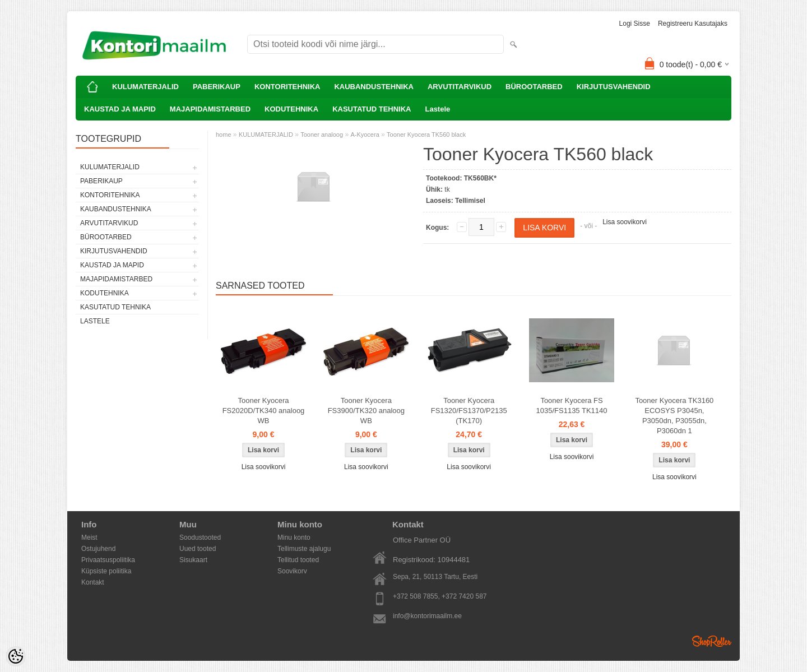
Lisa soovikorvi (625, 222)
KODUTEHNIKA (291, 109)
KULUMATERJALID (145, 87)
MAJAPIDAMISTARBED (210, 109)
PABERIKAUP (217, 87)
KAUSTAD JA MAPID (120, 109)
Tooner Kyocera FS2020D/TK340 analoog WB (264, 411)
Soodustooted (200, 537)
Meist (89, 537)
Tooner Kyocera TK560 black (426, 135)
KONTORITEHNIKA (287, 87)
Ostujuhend (98, 549)
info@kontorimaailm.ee (427, 616)
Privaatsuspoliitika (108, 560)
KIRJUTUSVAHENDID (614, 87)
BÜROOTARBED (534, 87)
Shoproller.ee (712, 641)
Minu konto (294, 537)
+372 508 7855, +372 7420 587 (440, 596)
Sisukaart (193, 560)
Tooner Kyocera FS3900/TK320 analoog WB (366, 411)
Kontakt (93, 582)
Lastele (437, 109)
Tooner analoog (322, 135)
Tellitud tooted (298, 560)
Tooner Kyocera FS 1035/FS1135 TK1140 (572, 405)
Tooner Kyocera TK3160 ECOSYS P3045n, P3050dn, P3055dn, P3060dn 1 (674, 416)
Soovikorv (292, 571)
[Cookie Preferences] (16, 656)
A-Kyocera (365, 135)
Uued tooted (198, 549)
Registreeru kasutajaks (693, 24)
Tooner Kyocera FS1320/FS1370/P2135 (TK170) (469, 411)
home (224, 135)
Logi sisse (635, 24)
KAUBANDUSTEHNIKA (374, 87)
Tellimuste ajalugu (304, 549)
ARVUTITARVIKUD (460, 87)
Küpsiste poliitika (106, 571)
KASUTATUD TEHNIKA (372, 109)
